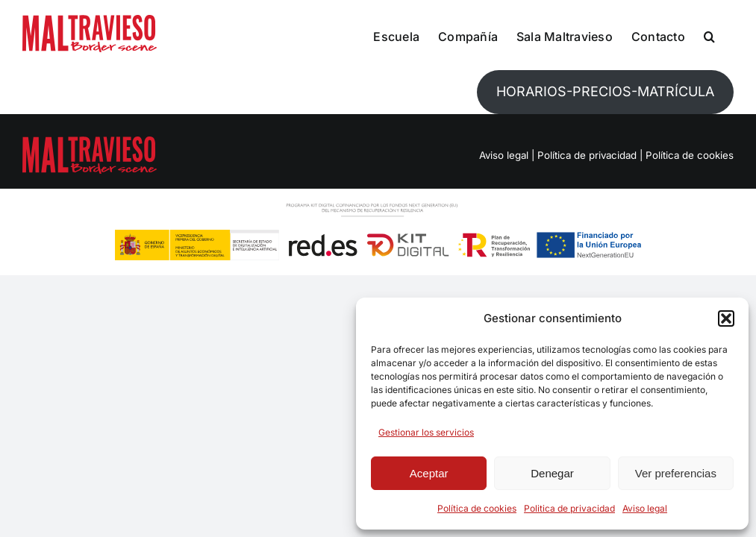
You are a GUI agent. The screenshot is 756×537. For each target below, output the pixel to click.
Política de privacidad (587, 155)
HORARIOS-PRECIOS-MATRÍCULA (605, 91)
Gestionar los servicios (426, 432)
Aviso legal (645, 508)
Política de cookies (477, 508)
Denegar (552, 473)
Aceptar (429, 473)
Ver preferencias (676, 473)
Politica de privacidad (569, 508)
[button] (726, 318)
